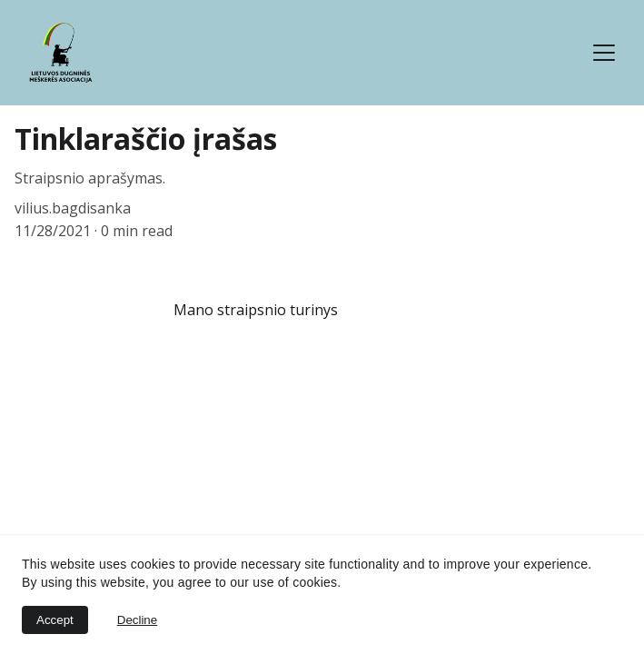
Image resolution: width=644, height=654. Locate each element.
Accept (55, 620)
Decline (137, 620)
